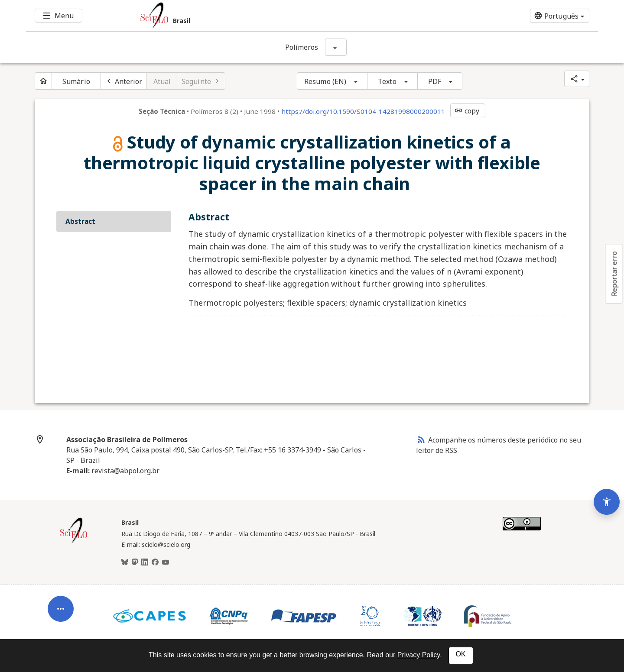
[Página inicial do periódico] (43, 81)
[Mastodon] (135, 562)
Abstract (80, 221)
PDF (435, 81)
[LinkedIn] (145, 562)
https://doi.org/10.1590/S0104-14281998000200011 (363, 111)
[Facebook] (155, 562)
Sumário (76, 81)
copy (467, 111)
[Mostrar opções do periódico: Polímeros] (336, 47)
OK (461, 654)
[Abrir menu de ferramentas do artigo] (61, 612)
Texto (387, 81)
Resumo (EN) (325, 81)
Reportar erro (614, 274)
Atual (162, 81)
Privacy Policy (419, 655)
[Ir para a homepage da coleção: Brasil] (264, 16)
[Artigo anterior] (123, 81)
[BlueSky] (125, 562)
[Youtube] (166, 562)
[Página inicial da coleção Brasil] (74, 542)
